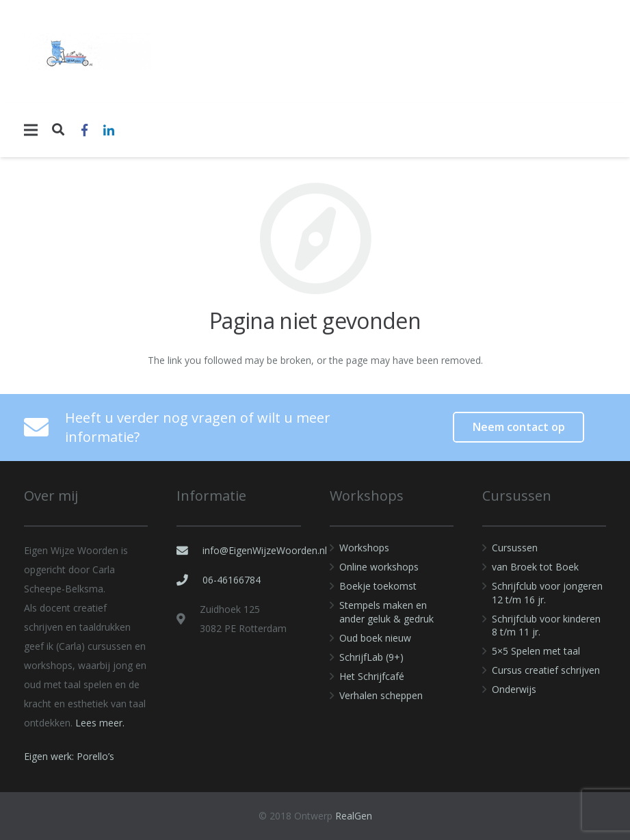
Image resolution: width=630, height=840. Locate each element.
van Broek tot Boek (535, 567)
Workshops (364, 548)
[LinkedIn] (109, 130)
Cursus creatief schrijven (546, 670)
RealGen (354, 816)
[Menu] (31, 130)
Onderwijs (514, 689)
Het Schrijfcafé (372, 676)
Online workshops (379, 567)
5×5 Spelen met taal (536, 651)
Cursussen (515, 548)
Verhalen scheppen (381, 695)
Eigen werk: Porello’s (69, 756)
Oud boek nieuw (375, 638)
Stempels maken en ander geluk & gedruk (386, 612)
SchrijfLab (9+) (371, 657)
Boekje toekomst (378, 586)
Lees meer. (100, 723)
